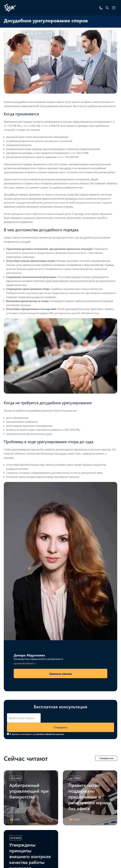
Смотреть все (106, 758)
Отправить (61, 727)
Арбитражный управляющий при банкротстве (29, 791)
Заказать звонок (60, 674)
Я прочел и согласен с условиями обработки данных (37, 734)
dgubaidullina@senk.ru (25, 663)
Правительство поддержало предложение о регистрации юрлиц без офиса (89, 797)
